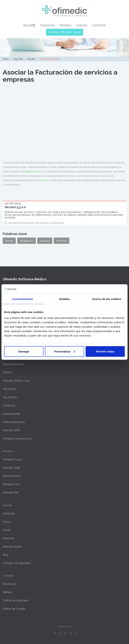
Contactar (99, 25)
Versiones (9, 538)
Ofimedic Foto (11, 484)
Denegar (24, 351)
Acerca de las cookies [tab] (107, 299)
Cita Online (9, 389)
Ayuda (31, 59)
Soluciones (48, 25)
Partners (8, 592)
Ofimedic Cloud (12, 460)
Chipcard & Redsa (13, 364)
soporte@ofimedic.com (31, 171)
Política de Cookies (14, 609)
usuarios (45, 241)
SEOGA (7, 372)
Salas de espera (12, 547)
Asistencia (9, 513)
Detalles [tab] (64, 299)
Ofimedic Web (11, 468)
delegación (26, 241)
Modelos (66, 25)
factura (9, 241)
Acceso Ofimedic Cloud (65, 32)
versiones (45, 180)
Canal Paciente (11, 414)
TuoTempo (9, 406)
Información (10, 584)
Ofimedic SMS (11, 430)
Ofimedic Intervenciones (17, 439)
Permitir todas (105, 351)
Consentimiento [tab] (22, 299)
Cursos (7, 522)
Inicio (6, 59)
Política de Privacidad (15, 600)
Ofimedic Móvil (12, 476)
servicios (61, 241)
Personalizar (65, 351)
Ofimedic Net (11, 493)
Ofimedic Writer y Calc (16, 381)
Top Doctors (10, 397)
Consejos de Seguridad (17, 563)
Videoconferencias (14, 422)
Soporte (82, 25)
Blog (6, 555)
